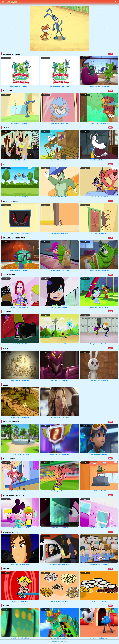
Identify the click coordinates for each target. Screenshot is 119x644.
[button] (12, 28)
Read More (26, 86)
